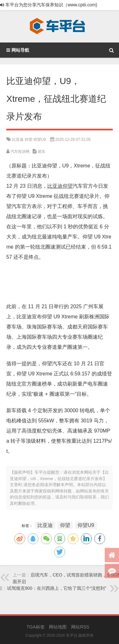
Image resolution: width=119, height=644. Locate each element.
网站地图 (58, 627)
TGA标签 (36, 627)
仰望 (29, 140)
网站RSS (80, 627)
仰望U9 (40, 140)
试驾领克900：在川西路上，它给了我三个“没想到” (57, 588)
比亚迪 (18, 140)
